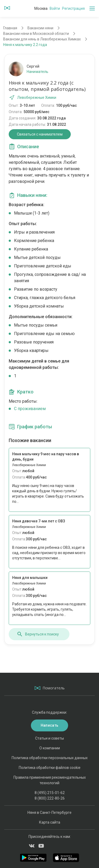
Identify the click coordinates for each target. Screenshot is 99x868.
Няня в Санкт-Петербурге (49, 813)
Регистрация (73, 8)
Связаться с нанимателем (40, 134)
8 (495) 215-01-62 (50, 793)
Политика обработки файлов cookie (50, 768)
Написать (49, 725)
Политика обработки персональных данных (50, 758)
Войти (55, 8)
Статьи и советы (49, 738)
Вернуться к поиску (38, 634)
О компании (50, 748)
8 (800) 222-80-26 (50, 798)
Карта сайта (50, 822)
